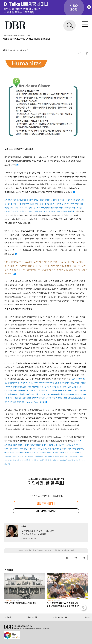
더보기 (79, 54)
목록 (75, 558)
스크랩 (87, 54)
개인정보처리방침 (32, 617)
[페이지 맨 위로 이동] (84, 608)
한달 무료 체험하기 (46, 503)
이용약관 (8, 617)
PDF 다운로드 (83, 54)
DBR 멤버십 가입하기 (46, 511)
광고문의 (87, 617)
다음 (84, 558)
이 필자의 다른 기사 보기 (29, 538)
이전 (67, 558)
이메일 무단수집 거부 (60, 617)
